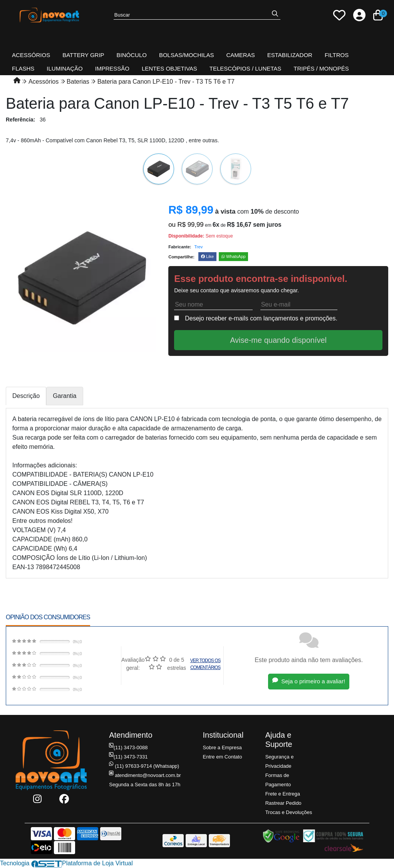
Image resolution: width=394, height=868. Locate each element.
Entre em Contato (223, 757)
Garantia (65, 396)
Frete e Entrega (283, 794)
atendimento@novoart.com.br (145, 775)
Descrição (26, 396)
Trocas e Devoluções (289, 812)
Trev (199, 247)
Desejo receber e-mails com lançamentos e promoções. (261, 318)
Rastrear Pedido (283, 803)
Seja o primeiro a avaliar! (309, 681)
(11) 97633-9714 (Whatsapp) (144, 766)
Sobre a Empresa (222, 747)
